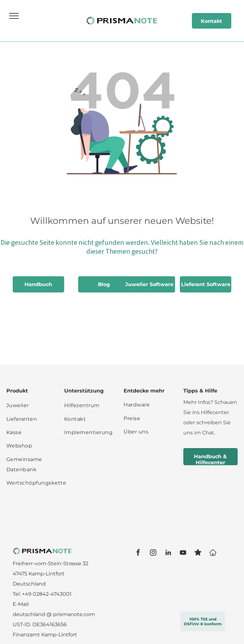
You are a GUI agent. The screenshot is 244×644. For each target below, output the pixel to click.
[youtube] (183, 553)
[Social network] (198, 553)
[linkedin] (168, 553)
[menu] (14, 16)
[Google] (213, 553)
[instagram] (153, 553)
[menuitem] (36, 406)
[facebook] (138, 553)
